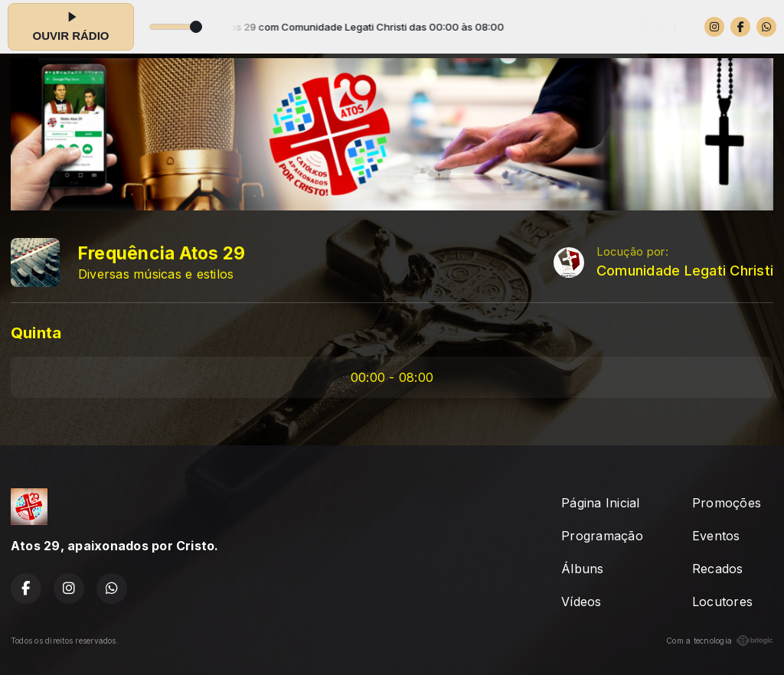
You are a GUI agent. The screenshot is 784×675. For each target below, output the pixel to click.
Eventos (716, 536)
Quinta (36, 333)
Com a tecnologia (720, 641)
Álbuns (582, 569)
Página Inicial (600, 503)
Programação (602, 536)
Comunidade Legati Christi (685, 271)
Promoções (727, 503)
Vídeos (581, 602)
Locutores (722, 602)
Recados (718, 569)
